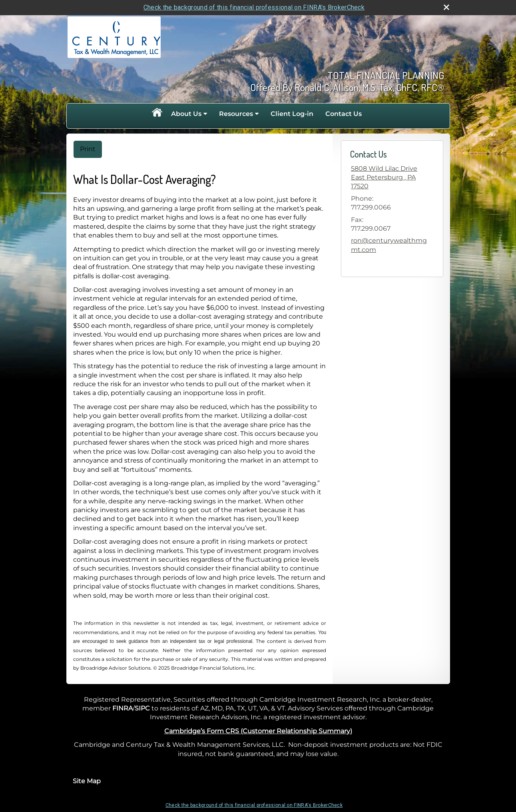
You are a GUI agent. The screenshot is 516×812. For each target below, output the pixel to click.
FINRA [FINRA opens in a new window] (123, 708)
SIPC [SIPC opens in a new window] (142, 708)
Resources (236, 114)
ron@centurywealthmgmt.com (389, 245)
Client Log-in (292, 114)
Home (157, 114)
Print (88, 149)
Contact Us (344, 114)
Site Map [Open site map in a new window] (87, 781)
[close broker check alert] (446, 7)
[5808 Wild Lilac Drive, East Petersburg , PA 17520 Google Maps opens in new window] (392, 178)
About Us (186, 114)
